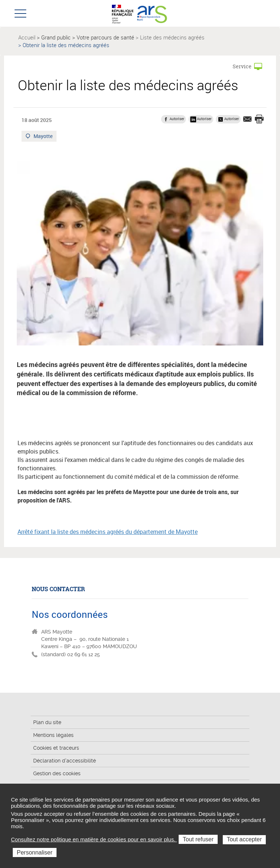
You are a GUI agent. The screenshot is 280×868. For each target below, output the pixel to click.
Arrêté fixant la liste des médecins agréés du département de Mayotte (108, 532)
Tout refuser (198, 839)
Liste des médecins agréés (172, 37)
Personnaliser (35, 852)
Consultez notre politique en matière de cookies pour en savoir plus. (94, 839)
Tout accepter (244, 839)
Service (242, 66)
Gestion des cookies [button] (57, 773)
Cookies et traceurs (56, 748)
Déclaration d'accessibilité (65, 761)
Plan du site (47, 722)
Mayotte (43, 137)
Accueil (27, 37)
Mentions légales (53, 735)
